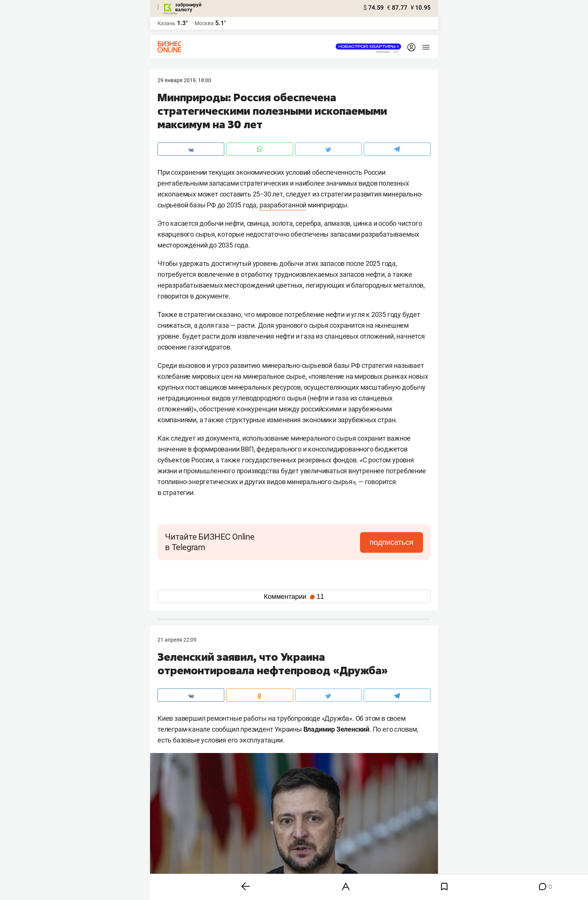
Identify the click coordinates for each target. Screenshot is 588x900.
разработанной (283, 205)
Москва (204, 23)
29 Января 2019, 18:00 (184, 80)
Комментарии (294, 597)
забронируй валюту (188, 7)
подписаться (391, 542)
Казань (166, 23)
